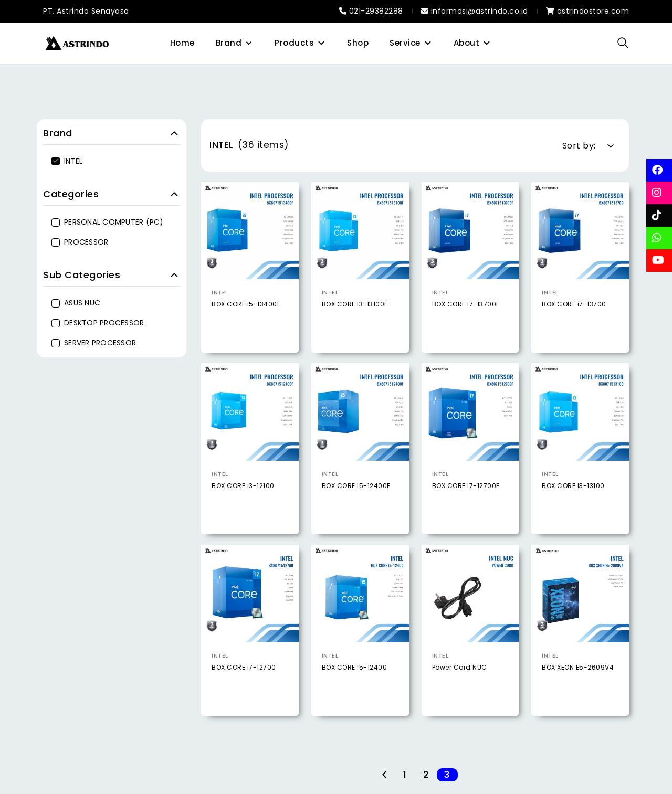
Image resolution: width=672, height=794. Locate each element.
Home (182, 43)
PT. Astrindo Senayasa (86, 11)
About (467, 43)
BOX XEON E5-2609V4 (578, 697)
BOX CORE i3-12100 (243, 516)
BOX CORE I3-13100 (573, 516)
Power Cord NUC (460, 697)
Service (405, 43)
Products (294, 43)
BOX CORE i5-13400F (246, 304)
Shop (358, 43)
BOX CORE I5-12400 (355, 697)
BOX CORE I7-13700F (466, 304)
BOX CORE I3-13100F (355, 304)
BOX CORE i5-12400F (356, 516)
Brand (229, 43)
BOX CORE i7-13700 (574, 304)
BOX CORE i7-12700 (244, 697)
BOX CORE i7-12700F (466, 516)
